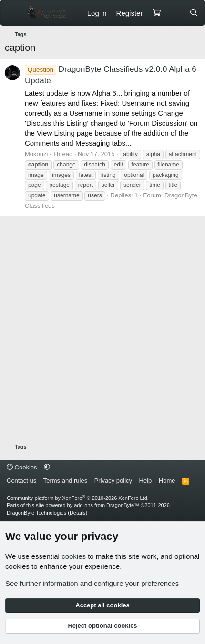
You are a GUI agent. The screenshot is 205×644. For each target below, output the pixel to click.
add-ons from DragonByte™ (107, 505)
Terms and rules (65, 481)
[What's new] (175, 13)
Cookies (22, 467)
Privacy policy (113, 481)
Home (167, 481)
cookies (74, 556)
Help (146, 481)
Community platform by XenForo (78, 498)
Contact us (21, 481)
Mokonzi (36, 154)
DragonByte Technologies (36, 513)
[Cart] (156, 13)
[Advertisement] (102, 331)
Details (78, 513)
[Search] (194, 13)
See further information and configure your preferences (92, 583)
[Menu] (13, 13)
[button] (47, 467)
